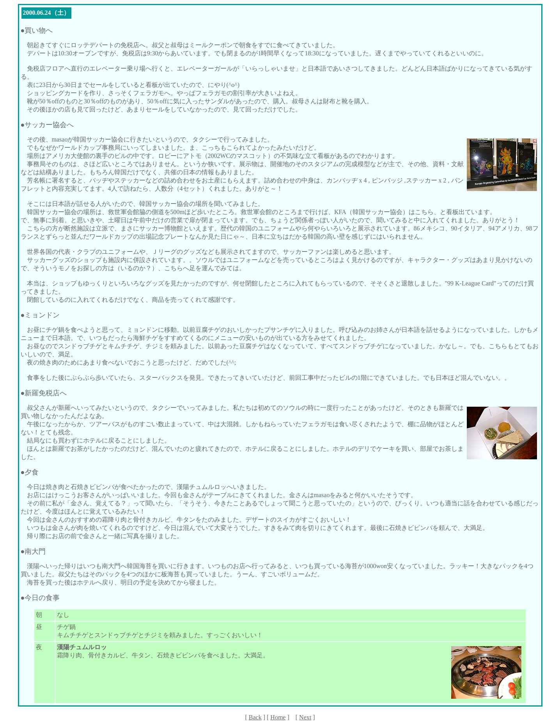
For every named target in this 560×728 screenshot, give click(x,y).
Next (305, 717)
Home (278, 717)
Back (255, 717)
